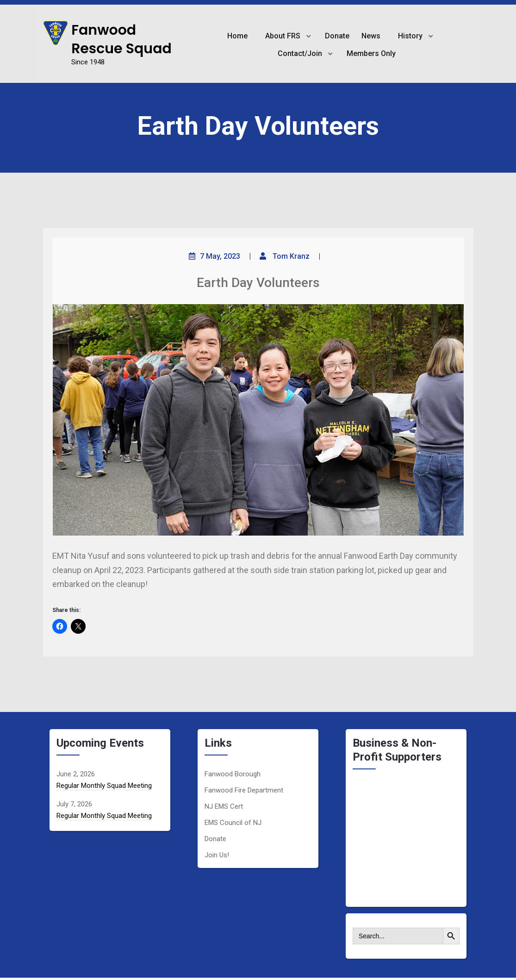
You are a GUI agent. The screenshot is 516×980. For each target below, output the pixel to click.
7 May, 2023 (220, 256)
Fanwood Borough (233, 774)
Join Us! (217, 855)
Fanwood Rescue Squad (121, 39)
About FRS (283, 36)
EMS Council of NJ (233, 823)
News (371, 36)
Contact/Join (300, 53)
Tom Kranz (291, 256)
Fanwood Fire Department (244, 790)
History (410, 36)
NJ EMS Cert (224, 806)
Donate (337, 36)
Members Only (371, 53)
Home (237, 36)
